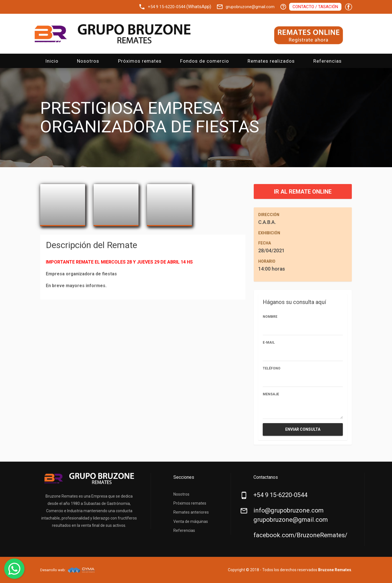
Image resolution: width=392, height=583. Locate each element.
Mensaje (271, 394)
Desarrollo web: (53, 570)
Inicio (52, 61)
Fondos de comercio (205, 61)
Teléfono (272, 368)
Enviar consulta (303, 429)
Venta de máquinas (191, 521)
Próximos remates (140, 61)
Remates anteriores (191, 512)
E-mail (269, 342)
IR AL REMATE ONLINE (303, 192)
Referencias (328, 61)
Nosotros (88, 61)
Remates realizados (271, 61)
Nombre (270, 317)
